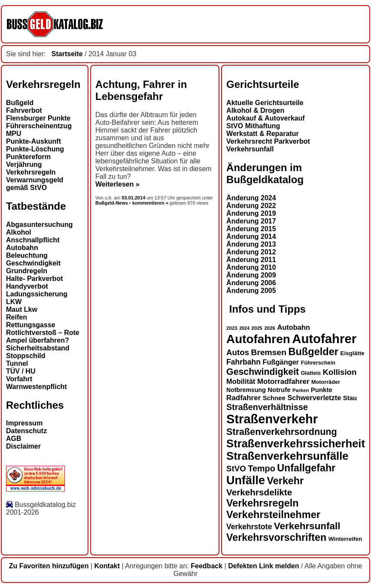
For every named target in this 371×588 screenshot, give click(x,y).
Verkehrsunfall (250, 149)
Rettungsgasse (31, 325)
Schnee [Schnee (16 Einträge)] (274, 398)
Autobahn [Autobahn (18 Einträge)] (293, 327)
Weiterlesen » (117, 184)
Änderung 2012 (251, 252)
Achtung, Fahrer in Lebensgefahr (141, 90)
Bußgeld (20, 103)
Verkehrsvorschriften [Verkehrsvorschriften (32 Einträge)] (276, 537)
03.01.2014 (134, 198)
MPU (14, 134)
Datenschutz (26, 431)
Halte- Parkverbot (35, 279)
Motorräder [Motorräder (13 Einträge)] (326, 382)
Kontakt (107, 566)
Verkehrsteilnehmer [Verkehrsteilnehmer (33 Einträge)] (273, 515)
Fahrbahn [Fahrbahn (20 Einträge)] (243, 362)
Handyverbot (27, 286)
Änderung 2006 (251, 283)
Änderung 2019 (251, 213)
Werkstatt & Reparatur (263, 134)
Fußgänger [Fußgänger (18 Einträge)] (281, 362)
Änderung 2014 (251, 237)
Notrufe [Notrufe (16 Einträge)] (279, 390)
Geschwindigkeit (33, 263)
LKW (14, 302)
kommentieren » (150, 203)
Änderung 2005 (251, 291)
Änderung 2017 (251, 221)
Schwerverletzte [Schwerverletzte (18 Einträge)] (314, 398)
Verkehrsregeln (31, 172)
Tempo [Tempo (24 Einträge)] (262, 468)
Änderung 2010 (251, 267)
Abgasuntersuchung (40, 225)
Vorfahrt (19, 379)
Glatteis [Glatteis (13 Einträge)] (311, 373)
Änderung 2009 (251, 275)
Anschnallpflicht (33, 240)
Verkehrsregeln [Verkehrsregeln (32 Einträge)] (262, 503)
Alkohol (19, 232)
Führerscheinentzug (39, 126)
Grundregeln (27, 271)
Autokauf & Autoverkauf (266, 118)
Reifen (17, 317)
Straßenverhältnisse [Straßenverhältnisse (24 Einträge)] (267, 407)
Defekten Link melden (263, 566)
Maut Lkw (22, 309)
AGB (14, 439)
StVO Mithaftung (253, 126)
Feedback (207, 566)
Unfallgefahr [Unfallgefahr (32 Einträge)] (306, 468)
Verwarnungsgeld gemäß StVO (35, 184)
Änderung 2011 (251, 260)
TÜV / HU (21, 371)
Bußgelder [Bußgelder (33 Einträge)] (313, 352)
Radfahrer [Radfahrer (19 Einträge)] (243, 398)
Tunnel (17, 363)
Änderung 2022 (251, 206)
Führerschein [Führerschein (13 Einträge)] (318, 363)
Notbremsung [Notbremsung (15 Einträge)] (246, 390)
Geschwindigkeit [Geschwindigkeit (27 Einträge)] (263, 372)
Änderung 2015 (251, 229)
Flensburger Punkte (38, 118)
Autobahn (22, 248)
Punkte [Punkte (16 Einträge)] (322, 390)
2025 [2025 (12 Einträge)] (257, 328)
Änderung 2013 (251, 244)
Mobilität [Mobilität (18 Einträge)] (241, 381)
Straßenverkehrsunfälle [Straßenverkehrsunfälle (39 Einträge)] (287, 456)
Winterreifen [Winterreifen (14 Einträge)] (345, 539)
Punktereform (28, 157)
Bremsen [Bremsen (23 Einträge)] (268, 352)
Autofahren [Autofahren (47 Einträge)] (258, 339)
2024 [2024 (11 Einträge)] (244, 328)
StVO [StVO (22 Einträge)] (236, 469)
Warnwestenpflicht (36, 387)
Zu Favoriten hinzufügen (49, 566)
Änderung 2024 (251, 198)
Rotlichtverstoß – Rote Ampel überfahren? (43, 336)
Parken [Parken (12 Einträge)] (301, 390)
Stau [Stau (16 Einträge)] (350, 398)
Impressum (24, 423)
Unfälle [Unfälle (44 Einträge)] (246, 480)
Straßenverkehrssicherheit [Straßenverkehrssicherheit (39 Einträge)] (296, 443)
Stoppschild (26, 356)
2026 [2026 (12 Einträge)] (270, 328)
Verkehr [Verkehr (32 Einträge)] (286, 481)
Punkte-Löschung (35, 149)
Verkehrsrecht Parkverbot (268, 141)
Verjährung (24, 164)
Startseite (67, 54)
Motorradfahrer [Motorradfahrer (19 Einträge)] (283, 381)
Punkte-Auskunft (33, 141)
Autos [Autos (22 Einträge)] (238, 352)
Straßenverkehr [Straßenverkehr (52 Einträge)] (272, 419)
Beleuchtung (27, 255)
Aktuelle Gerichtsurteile (265, 103)
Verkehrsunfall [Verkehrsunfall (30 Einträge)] (307, 526)
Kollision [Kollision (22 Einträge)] (340, 372)
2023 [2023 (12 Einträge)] (232, 328)
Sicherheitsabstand (38, 348)
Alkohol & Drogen (255, 110)
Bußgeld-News (112, 203)
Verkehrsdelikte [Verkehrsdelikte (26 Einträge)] (259, 492)
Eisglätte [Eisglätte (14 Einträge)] (352, 353)
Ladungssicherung (37, 294)
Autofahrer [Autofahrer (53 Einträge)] (324, 339)
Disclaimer (23, 446)
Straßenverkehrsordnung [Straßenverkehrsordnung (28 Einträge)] (282, 432)
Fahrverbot (24, 110)
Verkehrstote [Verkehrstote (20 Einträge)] (249, 527)
